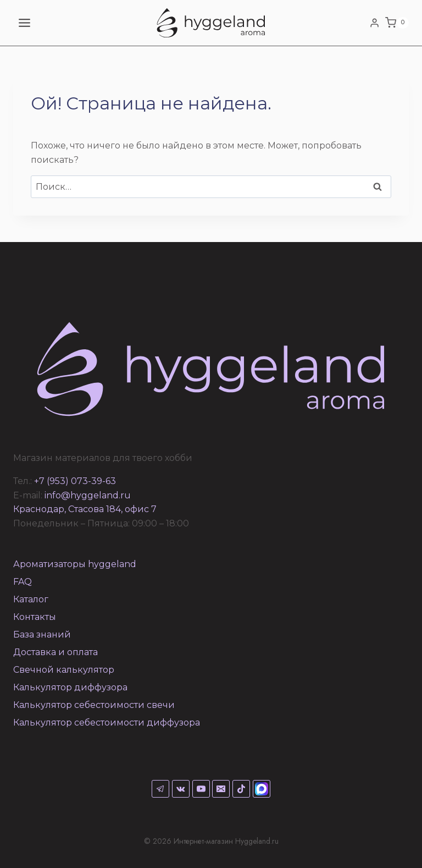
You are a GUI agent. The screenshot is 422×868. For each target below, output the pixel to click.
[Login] (374, 23)
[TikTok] (241, 789)
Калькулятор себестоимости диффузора (107, 723)
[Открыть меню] (25, 23)
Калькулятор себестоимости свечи (94, 705)
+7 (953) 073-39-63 (75, 481)
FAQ (23, 582)
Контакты (35, 617)
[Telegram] (160, 789)
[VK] (181, 789)
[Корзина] (397, 23)
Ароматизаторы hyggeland (75, 564)
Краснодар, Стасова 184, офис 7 (85, 509)
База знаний (42, 634)
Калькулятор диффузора (70, 687)
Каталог (31, 599)
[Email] (221, 789)
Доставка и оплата (55, 652)
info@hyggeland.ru (88, 495)
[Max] (262, 789)
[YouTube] (201, 789)
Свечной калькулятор (64, 670)
